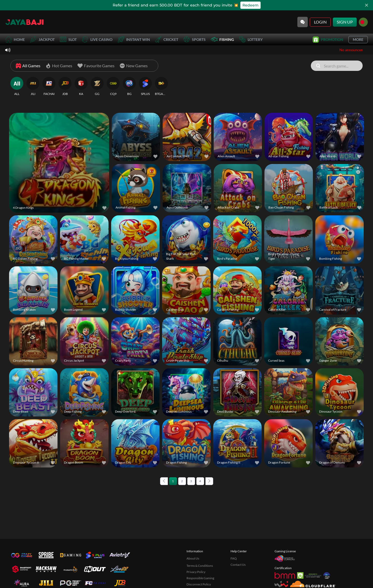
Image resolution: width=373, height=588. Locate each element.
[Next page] (209, 481)
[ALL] (17, 86)
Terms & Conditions (200, 566)
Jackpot (42, 39)
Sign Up (345, 22)
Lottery (251, 39)
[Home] (25, 22)
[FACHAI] (49, 86)
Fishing (222, 39)
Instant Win (134, 39)
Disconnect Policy (199, 584)
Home (15, 39)
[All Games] (28, 66)
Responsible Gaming (200, 578)
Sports (195, 39)
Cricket (167, 39)
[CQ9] (113, 86)
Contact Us (238, 565)
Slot (68, 39)
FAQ (234, 558)
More (358, 39)
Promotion (328, 40)
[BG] (129, 86)
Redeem (250, 5)
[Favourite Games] (96, 66)
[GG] (97, 86)
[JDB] (65, 86)
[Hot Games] (59, 66)
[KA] (81, 86)
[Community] (303, 22)
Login (320, 22)
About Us (193, 558)
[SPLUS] (145, 86)
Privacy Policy (196, 572)
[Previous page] (164, 481)
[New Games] (134, 66)
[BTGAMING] (161, 86)
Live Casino (97, 39)
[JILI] (33, 86)
